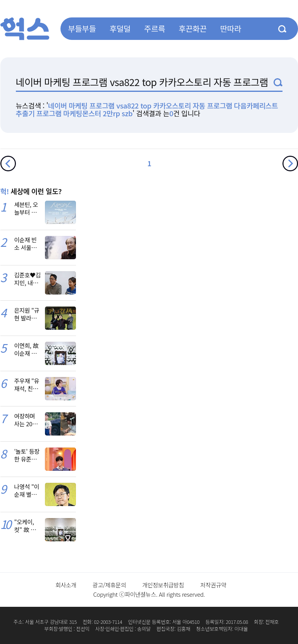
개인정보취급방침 (163, 585)
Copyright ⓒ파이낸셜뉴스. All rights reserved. (149, 594)
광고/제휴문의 (109, 585)
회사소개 (66, 585)
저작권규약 (213, 585)
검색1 (278, 82)
